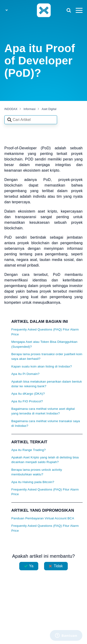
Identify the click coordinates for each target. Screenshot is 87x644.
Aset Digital (49, 109)
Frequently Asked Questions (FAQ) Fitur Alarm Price (45, 332)
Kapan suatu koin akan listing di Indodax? (42, 366)
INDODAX (11, 109)
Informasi (30, 109)
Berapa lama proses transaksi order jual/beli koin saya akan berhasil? (47, 356)
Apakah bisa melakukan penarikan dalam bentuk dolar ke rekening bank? (47, 384)
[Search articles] (31, 120)
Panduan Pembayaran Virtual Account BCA (43, 518)
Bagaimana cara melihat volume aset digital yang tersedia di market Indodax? (43, 411)
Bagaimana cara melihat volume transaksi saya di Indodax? (46, 423)
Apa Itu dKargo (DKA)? (28, 394)
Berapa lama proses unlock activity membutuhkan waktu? (37, 472)
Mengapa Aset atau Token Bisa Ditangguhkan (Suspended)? (44, 344)
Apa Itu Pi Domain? (26, 374)
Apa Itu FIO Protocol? (27, 401)
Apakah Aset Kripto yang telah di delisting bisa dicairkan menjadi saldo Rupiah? (45, 460)
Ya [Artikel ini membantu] (31, 566)
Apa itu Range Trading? (29, 450)
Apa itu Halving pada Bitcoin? (33, 482)
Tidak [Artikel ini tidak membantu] (58, 566)
